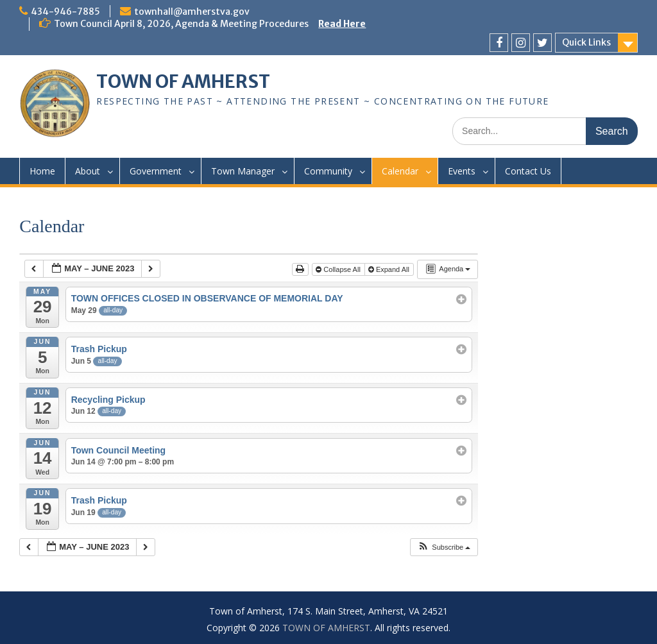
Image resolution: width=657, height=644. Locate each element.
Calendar (400, 171)
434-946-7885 (65, 12)
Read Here (342, 24)
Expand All (390, 269)
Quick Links (586, 42)
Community (328, 171)
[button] (444, 547)
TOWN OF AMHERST (183, 81)
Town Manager (243, 171)
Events (462, 171)
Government (156, 171)
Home (42, 171)
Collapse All (339, 269)
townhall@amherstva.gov (192, 12)
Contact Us (528, 171)
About (88, 171)
